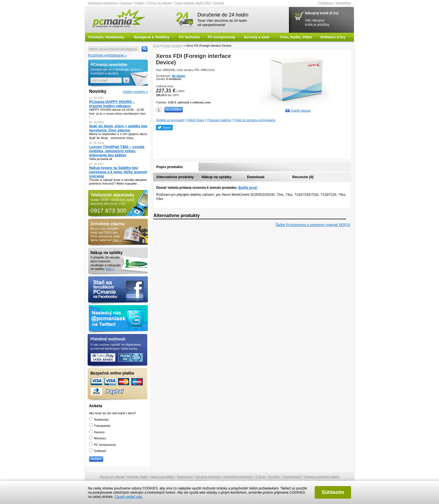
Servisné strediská (208, 477)
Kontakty (274, 477)
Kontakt (219, 3)
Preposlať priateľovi (219, 120)
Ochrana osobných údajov (321, 477)
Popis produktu (170, 167)
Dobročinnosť (292, 477)
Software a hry (333, 37)
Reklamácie (185, 477)
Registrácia (343, 3)
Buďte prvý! (248, 188)
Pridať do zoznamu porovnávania (255, 120)
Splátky (140, 3)
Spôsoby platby (138, 477)
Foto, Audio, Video (296, 37)
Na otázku (178, 76)
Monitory (97, 438)
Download (256, 177)
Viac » (117, 240)
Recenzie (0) (303, 177)
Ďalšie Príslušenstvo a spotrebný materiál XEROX (313, 225)
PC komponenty (222, 37)
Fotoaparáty (100, 426)
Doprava (126, 3)
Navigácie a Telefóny (152, 37)
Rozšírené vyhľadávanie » (107, 55)
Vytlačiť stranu (195, 120)
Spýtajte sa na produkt (170, 120)
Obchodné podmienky (103, 3)
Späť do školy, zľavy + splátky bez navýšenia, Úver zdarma (118, 128)
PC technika (189, 37)
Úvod (156, 46)
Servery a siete (257, 37)
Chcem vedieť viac (128, 497)
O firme (261, 477)
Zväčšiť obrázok (301, 111)
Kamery (97, 432)
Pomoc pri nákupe (160, 3)
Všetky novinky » (135, 92)
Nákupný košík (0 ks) (322, 13)
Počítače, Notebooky (106, 37)
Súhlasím (333, 492)
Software (98, 451)
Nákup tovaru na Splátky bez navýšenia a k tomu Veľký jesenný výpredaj (118, 172)
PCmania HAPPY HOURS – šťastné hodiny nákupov (112, 104)
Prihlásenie (326, 3)
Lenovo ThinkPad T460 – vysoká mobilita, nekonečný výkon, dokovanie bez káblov (117, 151)
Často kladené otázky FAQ (193, 3)
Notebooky (99, 420)
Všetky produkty (173, 46)
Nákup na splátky (217, 177)
